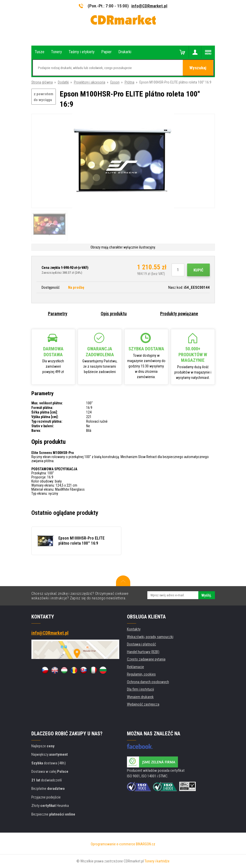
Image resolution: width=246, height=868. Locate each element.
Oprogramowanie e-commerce (113, 844)
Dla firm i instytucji (140, 689)
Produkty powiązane (179, 314)
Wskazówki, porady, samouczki (150, 637)
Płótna (130, 82)
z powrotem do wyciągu (43, 97)
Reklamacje (135, 667)
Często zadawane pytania (146, 659)
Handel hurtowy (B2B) (143, 652)
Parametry (58, 314)
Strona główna (42, 82)
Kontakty (134, 629)
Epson (115, 82)
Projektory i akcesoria (90, 82)
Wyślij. (207, 595)
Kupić (198, 270)
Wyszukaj (198, 68)
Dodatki (63, 82)
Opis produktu (114, 314)
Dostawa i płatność (141, 644)
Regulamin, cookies (141, 674)
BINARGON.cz (146, 844)
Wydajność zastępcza (143, 704)
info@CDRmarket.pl (149, 6)
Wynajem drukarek (140, 697)
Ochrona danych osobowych (148, 682)
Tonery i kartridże (157, 861)
